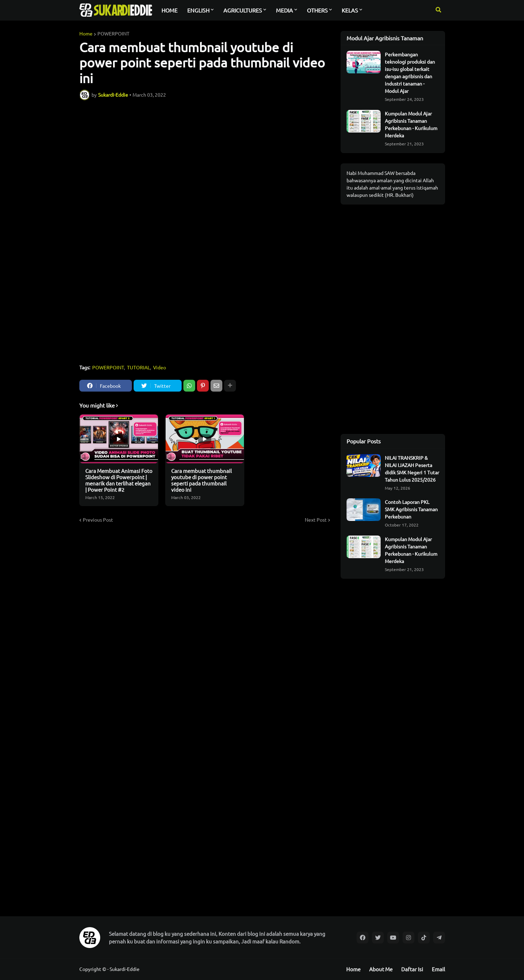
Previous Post (98, 520)
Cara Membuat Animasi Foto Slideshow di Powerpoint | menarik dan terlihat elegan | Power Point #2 (119, 480)
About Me (381, 969)
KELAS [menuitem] (350, 10)
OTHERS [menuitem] (317, 10)
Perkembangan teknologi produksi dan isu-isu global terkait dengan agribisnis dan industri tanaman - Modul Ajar (410, 73)
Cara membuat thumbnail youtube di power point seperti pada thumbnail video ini (201, 480)
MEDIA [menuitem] (284, 10)
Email (438, 969)
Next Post (316, 520)
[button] (438, 10)
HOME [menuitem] (169, 10)
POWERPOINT (113, 33)
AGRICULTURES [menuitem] (243, 10)
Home (86, 33)
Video (160, 367)
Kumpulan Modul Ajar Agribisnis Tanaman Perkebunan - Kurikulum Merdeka (411, 124)
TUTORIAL (138, 367)
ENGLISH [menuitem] (198, 10)
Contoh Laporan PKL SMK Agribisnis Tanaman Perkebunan (411, 509)
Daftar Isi (412, 969)
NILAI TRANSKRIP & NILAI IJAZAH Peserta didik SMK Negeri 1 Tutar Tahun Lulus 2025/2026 (412, 469)
